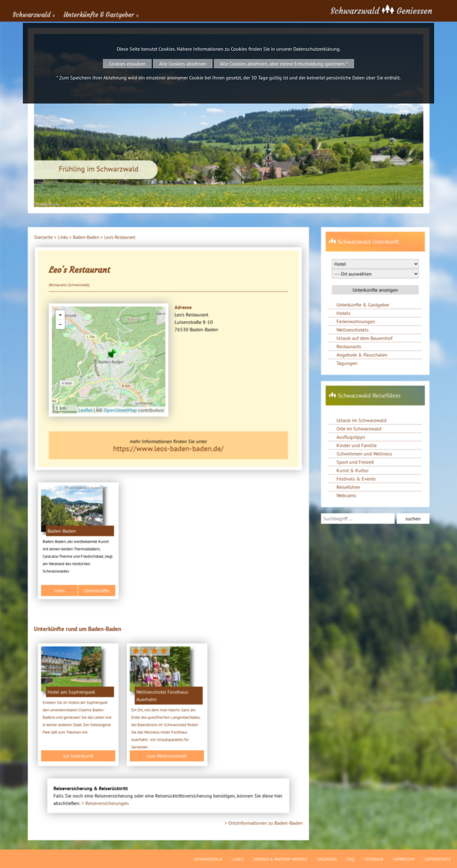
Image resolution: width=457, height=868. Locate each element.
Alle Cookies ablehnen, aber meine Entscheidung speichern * (284, 64)
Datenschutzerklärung (316, 49)
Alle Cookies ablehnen (183, 64)
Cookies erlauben (127, 64)
